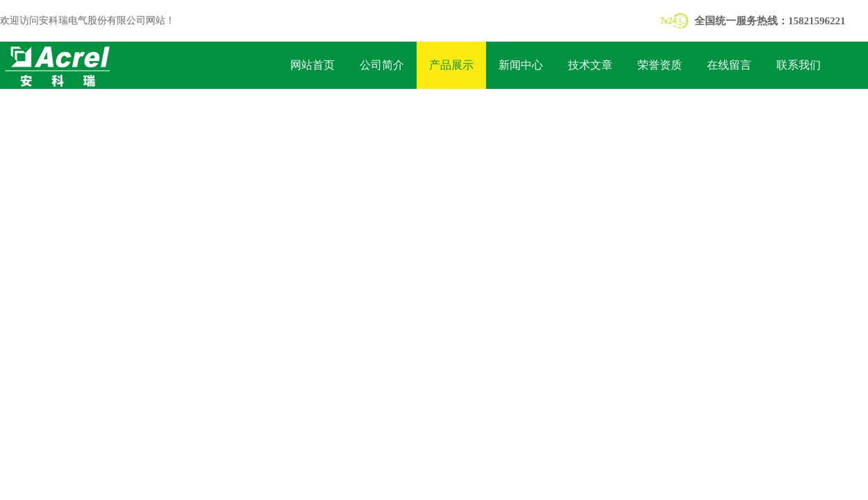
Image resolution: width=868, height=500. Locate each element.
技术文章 (590, 65)
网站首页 (312, 65)
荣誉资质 (660, 65)
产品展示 (451, 65)
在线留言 (729, 65)
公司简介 (382, 65)
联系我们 (799, 65)
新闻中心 (521, 65)
